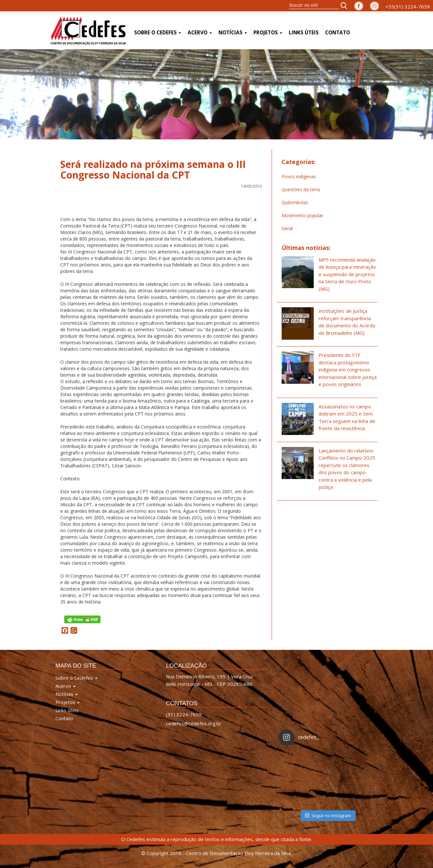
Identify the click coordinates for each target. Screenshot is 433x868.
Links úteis (304, 33)
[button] (346, 6)
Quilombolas (295, 202)
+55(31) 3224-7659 (408, 6)
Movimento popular (302, 215)
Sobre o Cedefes (158, 33)
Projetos (268, 33)
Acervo (200, 33)
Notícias (233, 33)
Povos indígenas (299, 176)
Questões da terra (301, 189)
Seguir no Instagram (328, 815)
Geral (287, 228)
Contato (338, 33)
